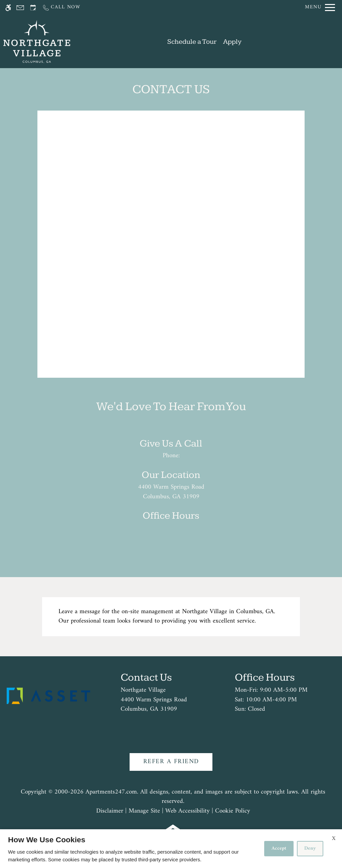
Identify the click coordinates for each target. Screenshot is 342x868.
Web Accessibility (188, 811)
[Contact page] (20, 8)
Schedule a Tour (192, 42)
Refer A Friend (171, 762)
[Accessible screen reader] (8, 8)
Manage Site (144, 811)
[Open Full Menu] (320, 8)
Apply (232, 42)
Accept (279, 848)
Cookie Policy (233, 811)
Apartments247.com (111, 792)
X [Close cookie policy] (334, 839)
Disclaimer (110, 811)
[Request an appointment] (33, 8)
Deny (310, 848)
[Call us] (61, 8)
